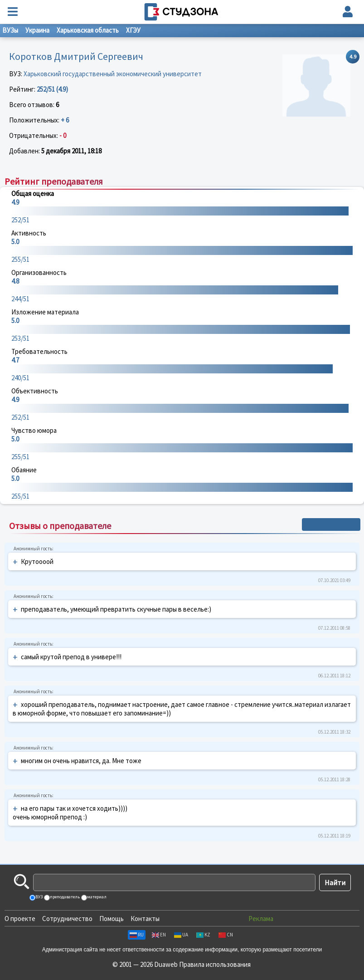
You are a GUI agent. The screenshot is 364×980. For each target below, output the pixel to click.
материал (96, 897)
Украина (37, 30)
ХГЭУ (133, 30)
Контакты (145, 919)
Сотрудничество (67, 919)
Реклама (261, 919)
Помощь (112, 919)
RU (137, 935)
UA (181, 935)
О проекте (20, 919)
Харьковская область (88, 30)
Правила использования (215, 964)
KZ (203, 935)
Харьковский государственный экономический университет (113, 74)
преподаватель (64, 897)
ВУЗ (39, 897)
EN (159, 935)
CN (226, 935)
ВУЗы (10, 30)
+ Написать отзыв (331, 524)
